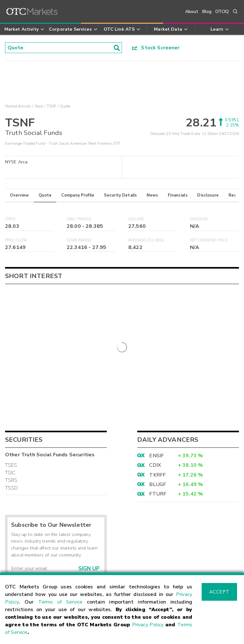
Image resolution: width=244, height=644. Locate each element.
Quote (45, 195)
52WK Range (79, 240)
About (192, 12)
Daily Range (79, 219)
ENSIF (156, 351)
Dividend (199, 219)
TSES (11, 361)
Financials (178, 195)
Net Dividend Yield (209, 240)
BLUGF (158, 380)
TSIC (10, 368)
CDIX (155, 361)
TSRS (11, 376)
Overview (19, 195)
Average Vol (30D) (146, 240)
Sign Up (89, 464)
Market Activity (18, 106)
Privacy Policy (148, 625)
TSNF (52, 106)
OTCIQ (222, 12)
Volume (136, 219)
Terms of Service (60, 602)
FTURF (158, 389)
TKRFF (157, 370)
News (152, 195)
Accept (219, 592)
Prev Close (16, 240)
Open (10, 219)
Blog (207, 12)
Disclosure (208, 195)
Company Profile (78, 195)
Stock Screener (156, 48)
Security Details (120, 195)
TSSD (12, 383)
